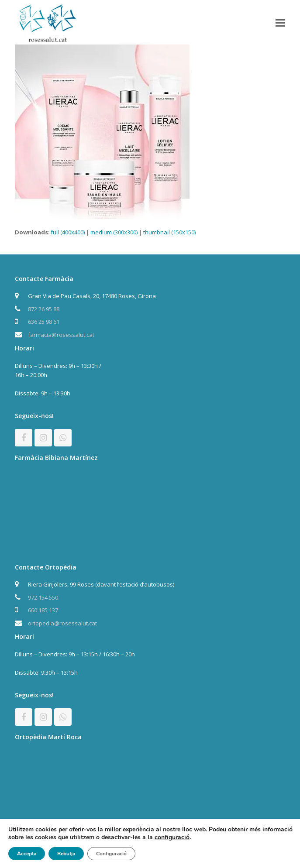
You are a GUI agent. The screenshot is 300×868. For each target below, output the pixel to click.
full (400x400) (68, 232)
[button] (280, 22)
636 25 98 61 (44, 322)
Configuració (111, 854)
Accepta (27, 854)
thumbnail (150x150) (169, 232)
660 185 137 (43, 610)
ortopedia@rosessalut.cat (62, 623)
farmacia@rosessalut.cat (61, 335)
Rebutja (66, 854)
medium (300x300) (114, 232)
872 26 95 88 (44, 309)
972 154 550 (43, 597)
